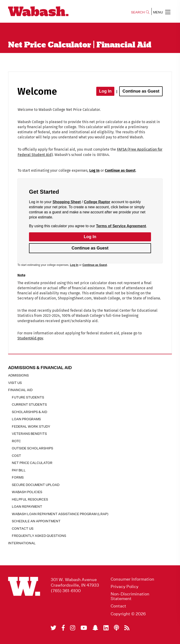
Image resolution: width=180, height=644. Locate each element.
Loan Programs (26, 419)
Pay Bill (19, 470)
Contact (118, 606)
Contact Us (23, 529)
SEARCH (140, 12)
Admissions (18, 375)
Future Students (28, 397)
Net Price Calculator (32, 463)
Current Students (29, 404)
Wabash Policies (27, 492)
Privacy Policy (125, 587)
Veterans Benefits (29, 434)
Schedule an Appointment (36, 521)
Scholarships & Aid (29, 412)
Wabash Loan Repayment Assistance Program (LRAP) (60, 514)
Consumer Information (132, 579)
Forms (18, 477)
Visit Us (15, 383)
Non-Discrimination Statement (130, 596)
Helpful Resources (30, 499)
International (22, 543)
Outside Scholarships (32, 448)
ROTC (16, 441)
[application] (90, 212)
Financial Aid (20, 390)
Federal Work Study (31, 426)
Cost (16, 456)
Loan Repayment (27, 507)
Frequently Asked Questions (39, 536)
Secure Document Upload (36, 485)
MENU (162, 12)
